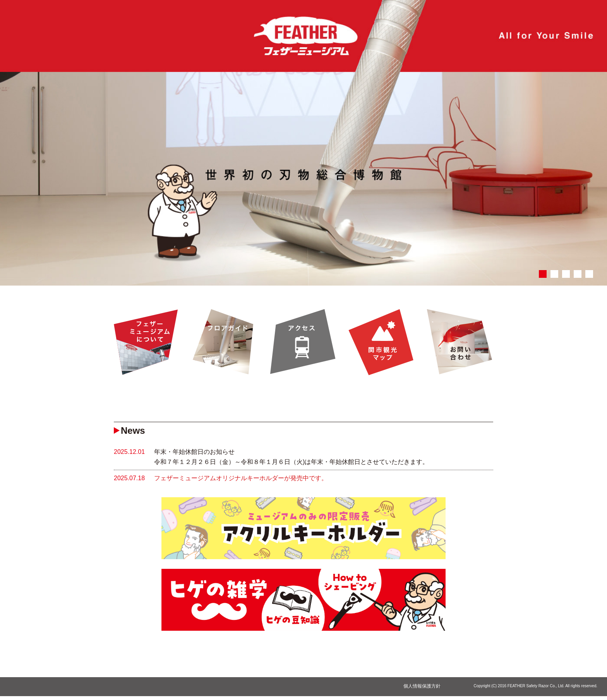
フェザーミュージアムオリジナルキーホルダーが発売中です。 (241, 478)
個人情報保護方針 (422, 686)
